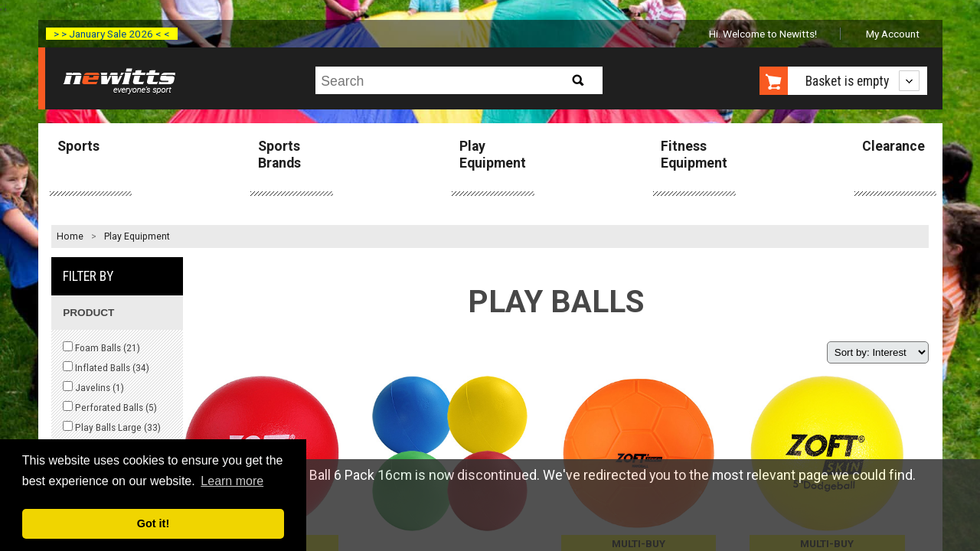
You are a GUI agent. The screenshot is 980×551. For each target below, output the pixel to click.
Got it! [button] (153, 523)
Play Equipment (493, 154)
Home (70, 236)
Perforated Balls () (110, 407)
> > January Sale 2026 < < (112, 34)
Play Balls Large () (112, 427)
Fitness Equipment (694, 154)
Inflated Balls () (106, 367)
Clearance (893, 146)
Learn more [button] (232, 481)
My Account (893, 34)
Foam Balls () (101, 347)
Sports (78, 146)
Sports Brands (279, 154)
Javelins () (93, 387)
